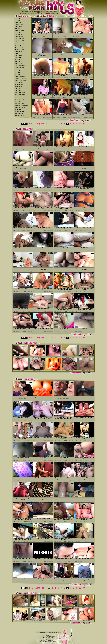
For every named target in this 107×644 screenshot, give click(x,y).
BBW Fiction (19, 114)
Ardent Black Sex (21, 79)
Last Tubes (19, 33)
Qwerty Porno (19, 40)
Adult (17, 54)
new (31, 124)
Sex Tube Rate (20, 71)
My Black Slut (20, 110)
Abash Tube (19, 19)
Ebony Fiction (20, 94)
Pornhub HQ (19, 34)
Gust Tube (18, 60)
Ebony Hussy (19, 98)
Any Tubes (18, 58)
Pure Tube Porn (20, 67)
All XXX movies (20, 21)
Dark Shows (19, 87)
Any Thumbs (19, 56)
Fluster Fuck (19, 31)
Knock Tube (19, 63)
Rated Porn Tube (21, 69)
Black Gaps (19, 83)
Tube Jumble (19, 42)
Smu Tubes (18, 75)
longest (40, 124)
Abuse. (55, 642)
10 (80, 124)
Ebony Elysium (20, 92)
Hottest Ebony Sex (21, 106)
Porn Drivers (19, 38)
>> (84, 124)
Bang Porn (18, 27)
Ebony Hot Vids (20, 96)
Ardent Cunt (19, 25)
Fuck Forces (19, 36)
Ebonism (18, 88)
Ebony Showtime (20, 100)
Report (34, 32)
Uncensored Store (21, 44)
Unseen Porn (19, 46)
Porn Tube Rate (20, 65)
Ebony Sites (19, 102)
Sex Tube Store (20, 73)
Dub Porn (18, 29)
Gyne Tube (18, 61)
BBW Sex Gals (19, 115)
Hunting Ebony (20, 108)
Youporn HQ (19, 52)
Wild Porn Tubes (21, 48)
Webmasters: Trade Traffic (49, 633)
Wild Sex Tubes (20, 50)
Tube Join (18, 23)
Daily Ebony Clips (21, 85)
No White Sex (19, 112)
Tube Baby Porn (20, 77)
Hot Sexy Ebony (20, 104)
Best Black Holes (21, 81)
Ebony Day (18, 90)
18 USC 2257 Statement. (45, 642)
